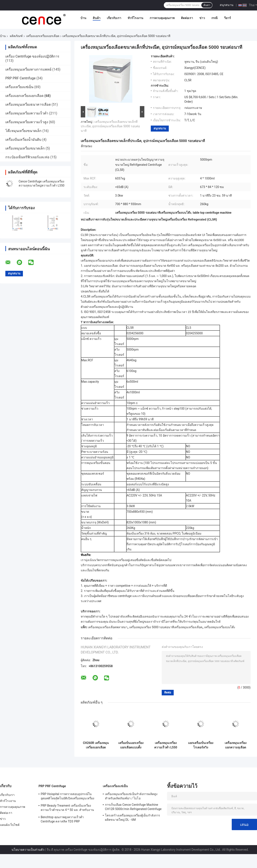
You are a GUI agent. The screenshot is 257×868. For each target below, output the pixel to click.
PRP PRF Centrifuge (20, 78)
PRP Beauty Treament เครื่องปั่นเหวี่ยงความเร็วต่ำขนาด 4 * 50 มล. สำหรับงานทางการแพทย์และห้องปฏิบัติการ (67, 808)
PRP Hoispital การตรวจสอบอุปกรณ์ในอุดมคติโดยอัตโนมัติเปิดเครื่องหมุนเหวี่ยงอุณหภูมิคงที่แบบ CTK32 (67, 797)
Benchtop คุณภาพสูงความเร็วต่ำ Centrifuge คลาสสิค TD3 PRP (62, 819)
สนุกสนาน (227, 5)
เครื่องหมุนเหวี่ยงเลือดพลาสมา (108, 627)
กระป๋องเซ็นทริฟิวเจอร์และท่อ (27, 157)
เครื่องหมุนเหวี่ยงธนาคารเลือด (28, 104)
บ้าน (83, 18)
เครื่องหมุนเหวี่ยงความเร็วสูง (27, 122)
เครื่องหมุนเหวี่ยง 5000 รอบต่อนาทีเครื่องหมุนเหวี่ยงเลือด (166, 627)
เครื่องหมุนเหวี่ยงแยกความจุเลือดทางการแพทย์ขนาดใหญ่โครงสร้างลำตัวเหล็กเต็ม (236, 745)
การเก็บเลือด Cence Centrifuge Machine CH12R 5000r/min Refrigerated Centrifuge (133, 807)
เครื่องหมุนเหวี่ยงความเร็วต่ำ (27, 113)
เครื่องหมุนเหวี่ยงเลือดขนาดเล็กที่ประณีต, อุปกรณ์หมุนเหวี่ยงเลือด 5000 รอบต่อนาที (110, 126)
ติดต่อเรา (187, 18)
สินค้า (97, 18)
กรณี (214, 18)
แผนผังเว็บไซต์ (10, 825)
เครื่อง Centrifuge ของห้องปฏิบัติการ (32, 56)
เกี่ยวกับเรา (114, 18)
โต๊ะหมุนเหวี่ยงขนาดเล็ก (23, 131)
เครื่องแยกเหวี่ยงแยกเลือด (43, 36)
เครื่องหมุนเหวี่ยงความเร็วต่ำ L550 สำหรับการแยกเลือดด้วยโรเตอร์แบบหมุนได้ (166, 745)
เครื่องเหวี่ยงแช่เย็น (19, 87)
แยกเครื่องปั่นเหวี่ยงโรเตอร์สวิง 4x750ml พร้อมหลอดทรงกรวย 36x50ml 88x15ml (201, 745)
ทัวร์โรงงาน (135, 18)
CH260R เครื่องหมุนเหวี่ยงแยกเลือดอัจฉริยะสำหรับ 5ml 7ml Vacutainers (96, 745)
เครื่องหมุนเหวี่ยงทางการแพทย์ (28, 69)
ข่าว (202, 18)
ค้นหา (207, 5)
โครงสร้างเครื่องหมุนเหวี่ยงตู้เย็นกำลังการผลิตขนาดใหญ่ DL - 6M (132, 818)
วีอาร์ (227, 18)
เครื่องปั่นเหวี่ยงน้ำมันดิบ (23, 140)
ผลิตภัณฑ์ (16, 36)
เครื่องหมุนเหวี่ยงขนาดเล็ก (25, 148)
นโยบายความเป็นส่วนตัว (28, 850)
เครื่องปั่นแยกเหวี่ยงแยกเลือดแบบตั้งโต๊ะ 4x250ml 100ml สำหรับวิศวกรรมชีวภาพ (131, 745)
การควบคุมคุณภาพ (162, 18)
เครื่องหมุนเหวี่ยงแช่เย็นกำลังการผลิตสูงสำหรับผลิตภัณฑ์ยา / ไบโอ (131, 796)
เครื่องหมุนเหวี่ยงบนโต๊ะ (220, 627)
